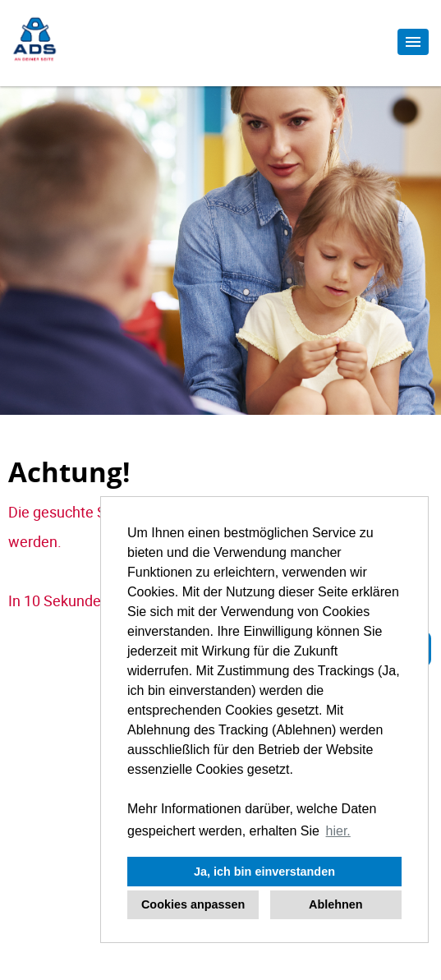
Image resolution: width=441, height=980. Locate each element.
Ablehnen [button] (336, 904)
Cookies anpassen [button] (193, 904)
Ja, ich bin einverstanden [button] (264, 872)
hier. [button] (338, 831)
